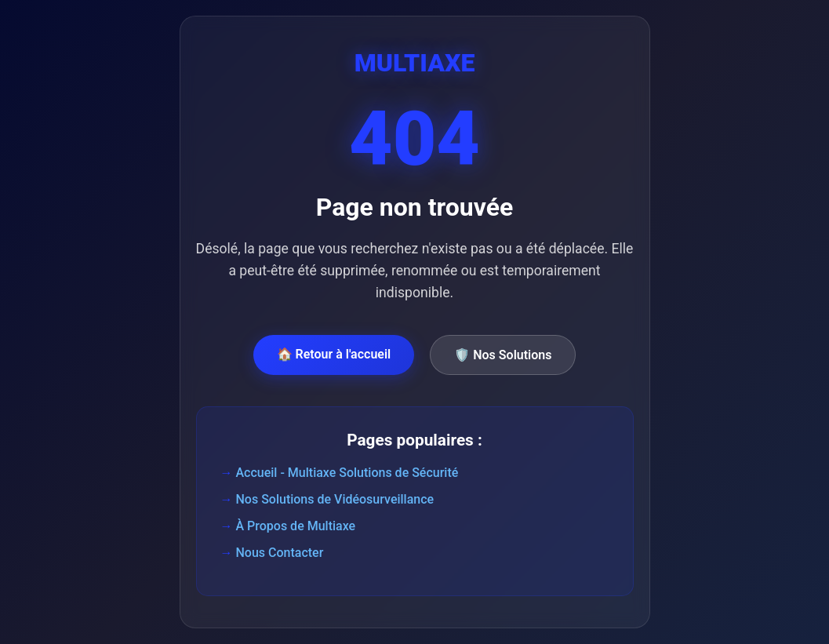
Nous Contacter (280, 553)
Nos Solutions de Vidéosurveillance (335, 499)
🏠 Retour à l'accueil (334, 354)
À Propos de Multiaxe (296, 526)
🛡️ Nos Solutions (503, 355)
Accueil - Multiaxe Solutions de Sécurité (347, 473)
